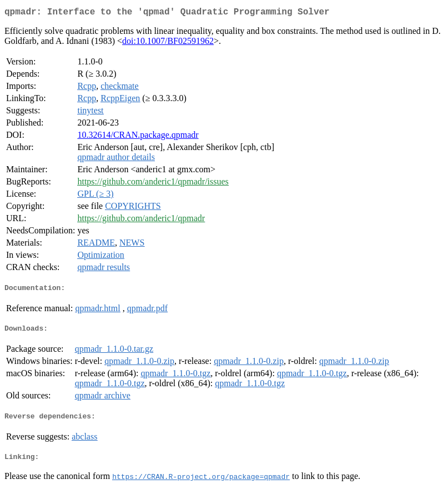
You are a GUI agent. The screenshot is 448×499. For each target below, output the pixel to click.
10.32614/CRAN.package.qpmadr (138, 137)
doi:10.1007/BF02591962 (168, 43)
